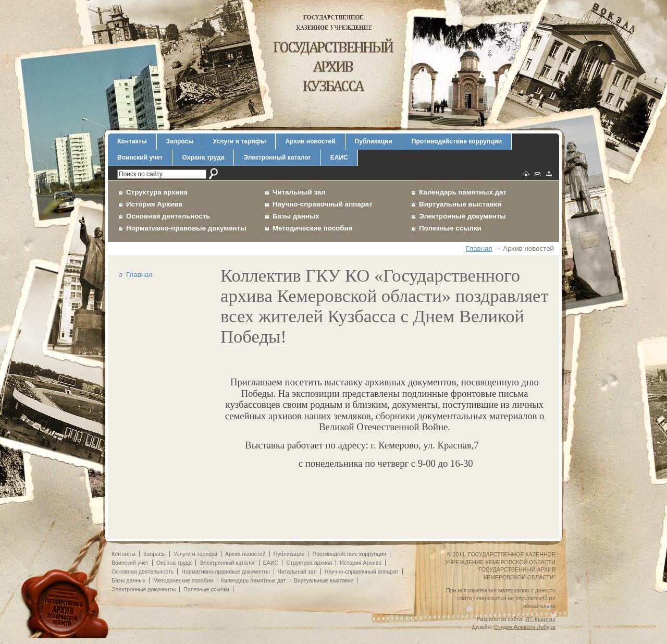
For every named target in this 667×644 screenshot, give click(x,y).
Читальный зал (299, 192)
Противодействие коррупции (457, 141)
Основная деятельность (168, 216)
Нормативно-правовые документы (186, 228)
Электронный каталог (277, 157)
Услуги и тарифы (239, 141)
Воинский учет (140, 157)
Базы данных (296, 216)
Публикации (374, 141)
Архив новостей (310, 141)
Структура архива (157, 192)
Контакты (132, 141)
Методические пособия (312, 228)
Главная (479, 248)
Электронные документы (462, 216)
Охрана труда (203, 157)
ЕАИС (339, 157)
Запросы (180, 141)
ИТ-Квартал (540, 619)
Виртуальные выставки (460, 204)
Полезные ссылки (450, 228)
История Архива (154, 204)
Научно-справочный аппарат (323, 204)
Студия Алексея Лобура (525, 627)
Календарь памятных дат (463, 192)
